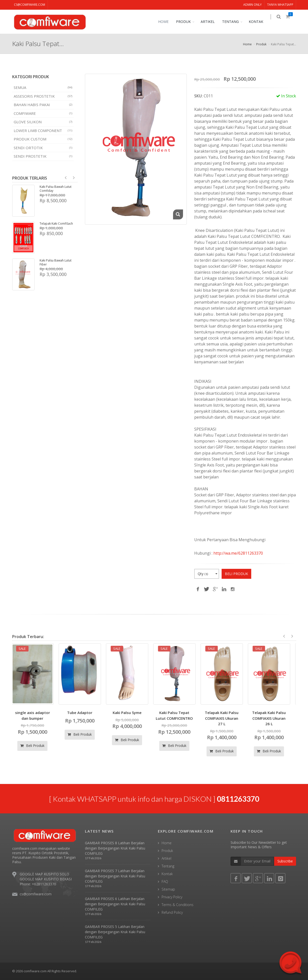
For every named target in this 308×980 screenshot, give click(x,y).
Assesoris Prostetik (43, 96)
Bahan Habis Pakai (43, 105)
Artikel (166, 858)
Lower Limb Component (43, 131)
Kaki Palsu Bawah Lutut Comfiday (56, 189)
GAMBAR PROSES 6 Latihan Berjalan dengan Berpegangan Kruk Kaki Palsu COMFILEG (115, 904)
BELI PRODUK (236, 574)
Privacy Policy (172, 897)
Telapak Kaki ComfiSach (56, 224)
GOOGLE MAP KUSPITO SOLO (44, 874)
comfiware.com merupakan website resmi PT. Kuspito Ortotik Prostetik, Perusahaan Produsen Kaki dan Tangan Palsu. (44, 855)
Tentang (168, 866)
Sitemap (168, 889)
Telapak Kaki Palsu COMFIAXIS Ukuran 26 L (272, 718)
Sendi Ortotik (43, 148)
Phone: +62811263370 (38, 884)
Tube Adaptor (83, 713)
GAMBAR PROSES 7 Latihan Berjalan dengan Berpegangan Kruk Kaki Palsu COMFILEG (115, 876)
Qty (208, 574)
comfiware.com (35, 971)
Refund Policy (172, 912)
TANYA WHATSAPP (280, 5)
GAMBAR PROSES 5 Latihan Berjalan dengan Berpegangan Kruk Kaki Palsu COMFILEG (115, 932)
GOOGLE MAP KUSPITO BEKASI (46, 879)
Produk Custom (43, 139)
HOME (167, 22)
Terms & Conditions (178, 905)
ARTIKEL (211, 22)
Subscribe (285, 861)
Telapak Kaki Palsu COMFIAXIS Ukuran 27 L (225, 718)
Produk (261, 44)
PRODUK (187, 22)
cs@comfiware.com (30, 5)
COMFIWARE (43, 113)
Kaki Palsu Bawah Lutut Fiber (56, 262)
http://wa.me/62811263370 (238, 553)
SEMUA (43, 87)
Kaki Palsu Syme (130, 713)
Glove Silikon (43, 122)
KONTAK (259, 22)
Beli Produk (36, 746)
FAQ (165, 882)
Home (247, 44)
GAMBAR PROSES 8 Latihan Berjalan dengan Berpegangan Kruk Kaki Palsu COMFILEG (115, 848)
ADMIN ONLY (252, 5)
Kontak (167, 874)
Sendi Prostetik (43, 156)
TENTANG (234, 22)
